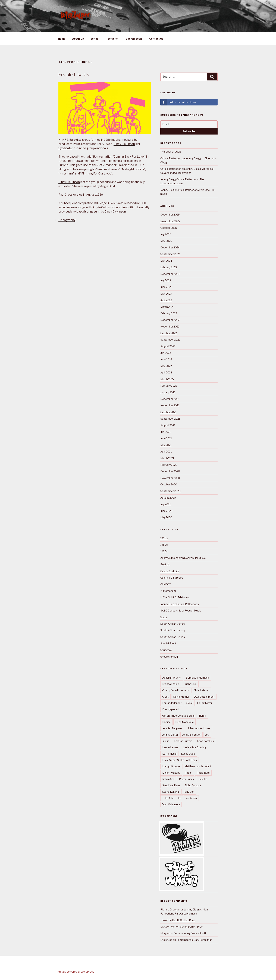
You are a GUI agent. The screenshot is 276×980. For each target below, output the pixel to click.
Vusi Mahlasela (171, 804)
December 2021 (170, 399)
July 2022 (166, 353)
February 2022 (169, 386)
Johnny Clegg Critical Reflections (180, 604)
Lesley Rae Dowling (195, 747)
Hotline (167, 722)
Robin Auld (168, 779)
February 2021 (169, 465)
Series (96, 39)
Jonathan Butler (192, 735)
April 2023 (166, 300)
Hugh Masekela (184, 722)
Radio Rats (203, 773)
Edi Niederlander (172, 703)
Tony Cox (189, 792)
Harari (203, 716)
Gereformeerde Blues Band (178, 716)
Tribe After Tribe (172, 798)
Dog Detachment (204, 697)
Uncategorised (169, 657)
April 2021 (166, 452)
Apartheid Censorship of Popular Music (183, 558)
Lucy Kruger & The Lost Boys (180, 760)
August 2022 (168, 346)
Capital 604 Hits (170, 571)
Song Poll (113, 39)
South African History (173, 630)
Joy (207, 735)
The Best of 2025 (171, 152)
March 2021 (167, 458)
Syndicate (65, 148)
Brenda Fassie (171, 684)
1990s (164, 551)
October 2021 (168, 412)
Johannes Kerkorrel (199, 728)
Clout (165, 697)
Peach (189, 773)
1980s (164, 545)
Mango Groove (171, 766)
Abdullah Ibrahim (172, 678)
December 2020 (170, 471)
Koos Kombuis (205, 741)
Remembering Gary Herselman (194, 940)
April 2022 (166, 372)
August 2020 (168, 498)
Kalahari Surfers (183, 741)
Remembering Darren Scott (187, 927)
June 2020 (166, 511)
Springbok (166, 650)
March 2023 (167, 307)
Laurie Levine (170, 747)
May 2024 (166, 261)
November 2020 (170, 478)
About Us (78, 39)
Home (62, 39)
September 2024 (170, 254)
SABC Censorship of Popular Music (181, 611)
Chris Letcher (201, 690)
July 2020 (166, 504)
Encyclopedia (134, 39)
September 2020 (170, 491)
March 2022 (167, 379)
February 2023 (169, 313)
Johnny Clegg (170, 735)
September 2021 (170, 419)
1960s (164, 538)
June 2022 (166, 359)
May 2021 (166, 445)
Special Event (168, 643)
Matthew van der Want (198, 766)
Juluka (166, 741)
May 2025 (166, 241)
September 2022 (170, 340)
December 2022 (170, 320)
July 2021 (165, 432)
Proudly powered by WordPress (76, 972)
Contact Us (156, 39)
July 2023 (166, 280)
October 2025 (169, 228)
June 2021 (166, 438)
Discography (67, 220)
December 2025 (170, 215)
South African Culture (173, 624)
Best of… (166, 564)
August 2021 (168, 425)
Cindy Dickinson (124, 144)
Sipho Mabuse (193, 785)
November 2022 (170, 327)
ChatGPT (166, 584)
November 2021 (170, 405)
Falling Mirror (205, 703)
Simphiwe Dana (171, 785)
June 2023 (166, 287)
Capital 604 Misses (172, 578)
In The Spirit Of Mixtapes (175, 597)
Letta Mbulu (169, 754)
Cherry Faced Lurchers (176, 690)
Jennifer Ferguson (173, 728)
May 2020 (166, 517)
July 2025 (166, 234)
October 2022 (169, 333)
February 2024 (169, 267)
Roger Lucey (186, 779)
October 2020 (169, 484)
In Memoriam (168, 591)
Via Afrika (191, 798)
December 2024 (170, 247)
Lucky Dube (188, 754)
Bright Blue (190, 684)
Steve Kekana (171, 792)
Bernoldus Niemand (197, 678)
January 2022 (168, 392)
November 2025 (170, 221)
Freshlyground (171, 709)
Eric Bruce (166, 940)
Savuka (203, 779)
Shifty (164, 617)
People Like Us (74, 74)
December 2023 (170, 274)
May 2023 (166, 294)
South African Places (173, 637)
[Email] (189, 124)
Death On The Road (184, 920)
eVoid (189, 703)
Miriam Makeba (171, 773)
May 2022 (166, 366)
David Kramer (181, 697)
